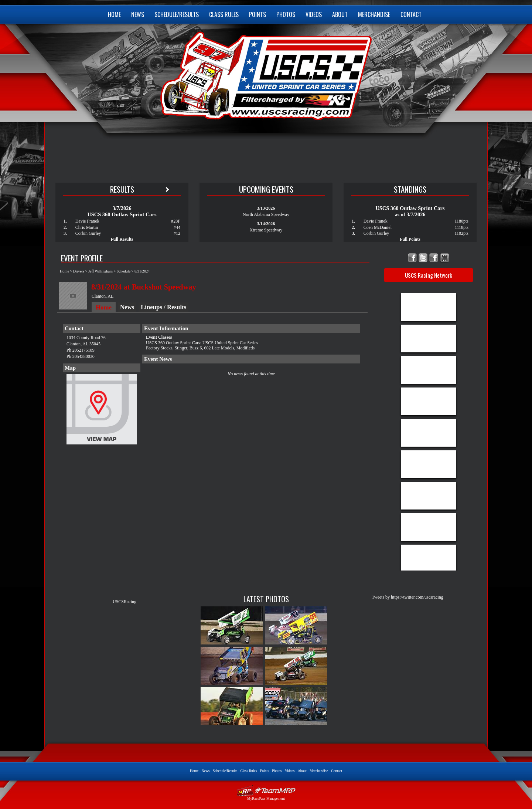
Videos (314, 14)
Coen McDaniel (378, 227)
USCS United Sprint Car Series (265, 74)
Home (114, 14)
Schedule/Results (177, 14)
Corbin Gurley (88, 233)
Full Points (410, 239)
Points (258, 14)
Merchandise (374, 14)
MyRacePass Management (266, 798)
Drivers (79, 271)
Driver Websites (266, 791)
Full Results (122, 239)
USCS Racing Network (429, 275)
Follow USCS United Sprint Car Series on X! (423, 258)
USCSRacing (125, 602)
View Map (102, 411)
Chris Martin (87, 227)
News (138, 14)
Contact (411, 14)
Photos (286, 14)
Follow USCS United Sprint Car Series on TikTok (434, 258)
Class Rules (224, 14)
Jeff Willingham (100, 271)
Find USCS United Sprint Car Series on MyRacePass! (445, 258)
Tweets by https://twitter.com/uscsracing (407, 597)
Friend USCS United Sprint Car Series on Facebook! (412, 258)
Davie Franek (87, 221)
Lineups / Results (163, 307)
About (340, 14)
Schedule (124, 271)
